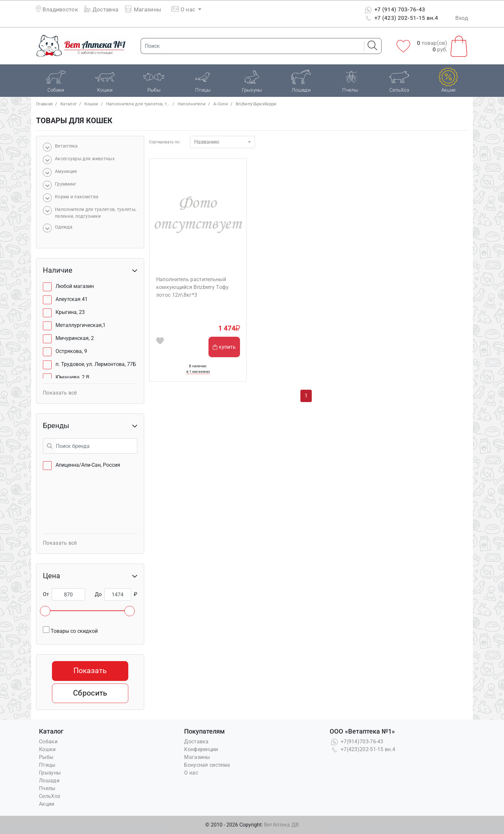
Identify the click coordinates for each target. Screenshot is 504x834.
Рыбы (46, 757)
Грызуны (50, 773)
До (98, 594)
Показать (90, 671)
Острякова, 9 (71, 351)
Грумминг (66, 184)
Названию (207, 142)
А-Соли (221, 104)
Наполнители (192, 104)
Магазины (143, 9)
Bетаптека (66, 146)
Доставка (101, 9)
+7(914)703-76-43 (357, 742)
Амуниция (66, 171)
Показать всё (60, 393)
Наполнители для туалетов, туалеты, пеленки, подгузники (96, 213)
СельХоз (50, 796)
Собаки (48, 742)
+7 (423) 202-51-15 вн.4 (401, 18)
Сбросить (90, 693)
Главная (44, 104)
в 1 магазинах (198, 372)
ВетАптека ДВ (282, 825)
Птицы (47, 765)
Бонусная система (207, 765)
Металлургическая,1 (81, 325)
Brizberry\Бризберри (256, 104)
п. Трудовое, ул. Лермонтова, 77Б (96, 364)
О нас (191, 773)
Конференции (201, 749)
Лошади (49, 781)
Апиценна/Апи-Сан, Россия (88, 465)
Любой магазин (75, 286)
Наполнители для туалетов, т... (138, 104)
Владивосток (60, 9)
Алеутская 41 (72, 299)
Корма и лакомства (77, 197)
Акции (47, 804)
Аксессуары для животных (85, 159)
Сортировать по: (165, 142)
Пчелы (47, 788)
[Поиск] (250, 46)
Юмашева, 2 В (72, 377)
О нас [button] (184, 9)
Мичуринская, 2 (75, 338)
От (46, 594)
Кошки (91, 104)
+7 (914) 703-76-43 (394, 9)
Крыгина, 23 (70, 312)
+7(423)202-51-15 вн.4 (363, 749)
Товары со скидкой (70, 630)
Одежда (64, 227)
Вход (462, 18)
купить (224, 347)
